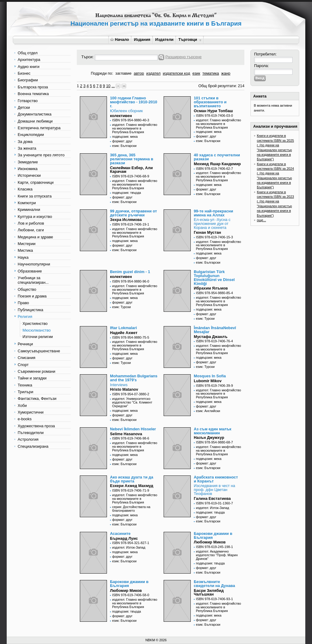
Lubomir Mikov (208, 381)
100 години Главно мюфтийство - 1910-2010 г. (134, 102)
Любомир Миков (210, 542)
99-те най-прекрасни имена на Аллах (213, 213)
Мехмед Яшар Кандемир (217, 164)
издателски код (176, 73)
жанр (226, 73)
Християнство (35, 324)
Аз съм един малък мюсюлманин (213, 431)
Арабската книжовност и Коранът (216, 479)
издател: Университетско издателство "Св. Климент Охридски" (132, 402)
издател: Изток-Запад (213, 508)
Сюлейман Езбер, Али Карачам (131, 170)
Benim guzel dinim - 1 (130, 272)
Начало (120, 39)
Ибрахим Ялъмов (211, 288)
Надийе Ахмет (124, 333)
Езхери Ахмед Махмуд (132, 486)
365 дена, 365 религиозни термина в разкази (132, 159)
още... (261, 220)
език (196, 73)
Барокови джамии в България (213, 535)
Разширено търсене (184, 57)
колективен (121, 116)
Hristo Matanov (124, 389)
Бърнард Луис (124, 538)
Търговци (190, 39)
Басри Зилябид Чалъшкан (209, 592)
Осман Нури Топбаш (213, 111)
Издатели (164, 39)
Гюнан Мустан (207, 232)
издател (153, 73)
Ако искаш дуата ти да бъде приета (132, 479)
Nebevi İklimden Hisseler (133, 429)
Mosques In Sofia (210, 376)
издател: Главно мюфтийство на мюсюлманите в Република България (135, 128)
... (113, 86)
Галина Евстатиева (212, 498)
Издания (142, 39)
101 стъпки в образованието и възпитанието (210, 102)
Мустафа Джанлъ (211, 337)
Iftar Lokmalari (123, 328)
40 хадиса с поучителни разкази (217, 157)
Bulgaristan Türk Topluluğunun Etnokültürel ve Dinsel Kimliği (214, 278)
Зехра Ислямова (126, 220)
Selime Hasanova (126, 434)
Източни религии (38, 337)
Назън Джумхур (209, 438)
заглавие (124, 73)
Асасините (120, 534)
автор (139, 73)
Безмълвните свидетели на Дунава (214, 584)
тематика (211, 73)
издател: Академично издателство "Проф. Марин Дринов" (217, 555)
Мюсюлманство (37, 330)
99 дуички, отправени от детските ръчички (133, 213)
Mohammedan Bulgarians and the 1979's (134, 378)
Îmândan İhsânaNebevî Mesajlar (215, 330)
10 (108, 86)
